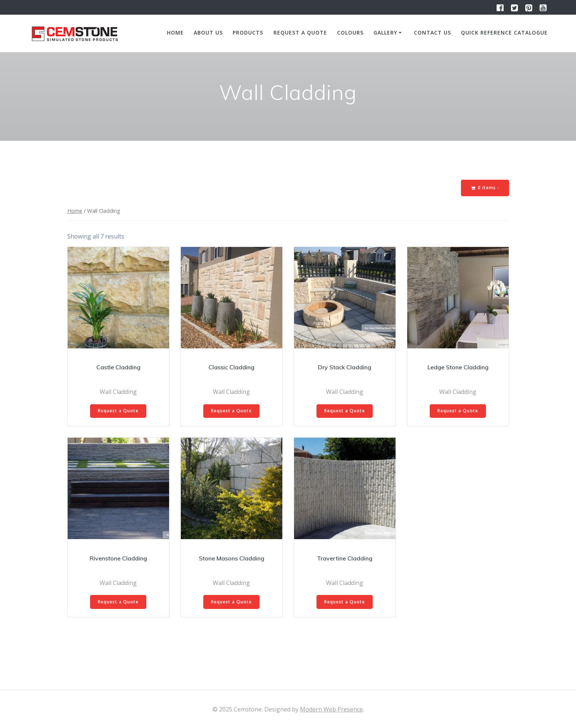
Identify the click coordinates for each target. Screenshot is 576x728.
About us (208, 33)
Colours (350, 33)
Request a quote (300, 33)
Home (175, 33)
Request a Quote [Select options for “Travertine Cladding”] (345, 602)
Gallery (385, 33)
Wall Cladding (118, 392)
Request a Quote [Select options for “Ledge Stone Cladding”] (458, 411)
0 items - (485, 188)
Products (248, 33)
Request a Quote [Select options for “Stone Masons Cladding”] (231, 602)
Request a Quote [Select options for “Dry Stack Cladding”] (345, 411)
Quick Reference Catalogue (504, 33)
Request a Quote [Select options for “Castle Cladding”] (118, 411)
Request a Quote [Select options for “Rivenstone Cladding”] (118, 602)
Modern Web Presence (331, 709)
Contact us (432, 33)
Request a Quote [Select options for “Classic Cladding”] (231, 411)
